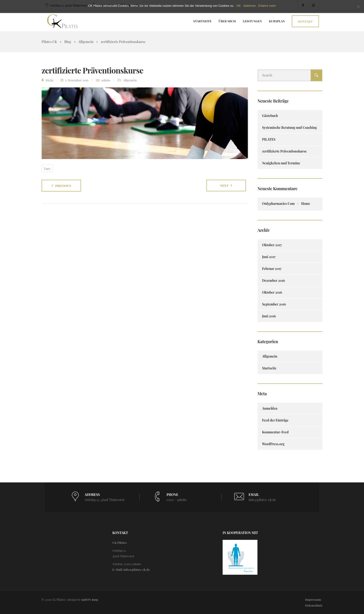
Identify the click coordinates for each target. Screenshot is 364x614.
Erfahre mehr (267, 6)
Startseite (202, 21)
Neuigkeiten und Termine (281, 163)
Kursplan (277, 21)
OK (239, 6)
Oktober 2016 (272, 292)
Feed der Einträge (275, 420)
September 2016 (274, 304)
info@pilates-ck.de (262, 500)
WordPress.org (273, 444)
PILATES (269, 139)
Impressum (313, 599)
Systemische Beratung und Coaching (289, 128)
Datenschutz (314, 605)
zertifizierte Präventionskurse (284, 151)
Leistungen (252, 21)
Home (306, 204)
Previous (63, 186)
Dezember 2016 (273, 280)
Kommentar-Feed (275, 432)
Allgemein (130, 80)
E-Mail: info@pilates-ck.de (131, 569)
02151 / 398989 (177, 500)
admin (106, 80)
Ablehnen (249, 6)
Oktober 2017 (272, 245)
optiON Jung (90, 599)
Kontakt (305, 21)
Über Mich (227, 21)
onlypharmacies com (278, 204)
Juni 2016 (269, 316)
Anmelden (270, 408)
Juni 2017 (269, 257)
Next (224, 185)
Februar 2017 (272, 269)
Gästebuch (270, 116)
